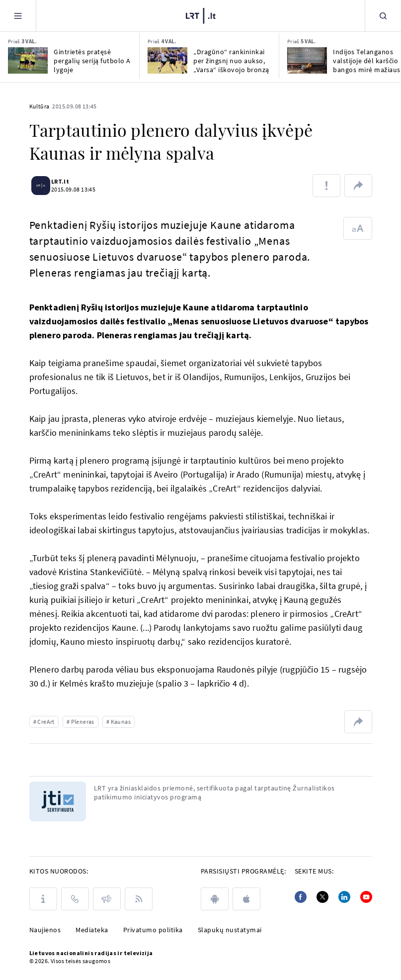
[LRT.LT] (201, 14)
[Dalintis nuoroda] (358, 186)
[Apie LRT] (43, 899)
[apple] (246, 899)
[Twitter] (322, 897)
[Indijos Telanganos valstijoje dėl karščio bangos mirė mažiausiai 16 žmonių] (307, 60)
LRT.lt (66, 181)
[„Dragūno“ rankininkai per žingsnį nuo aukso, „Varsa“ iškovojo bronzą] (167, 60)
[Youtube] (366, 897)
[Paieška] (383, 16)
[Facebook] (301, 897)
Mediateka (92, 930)
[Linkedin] (344, 897)
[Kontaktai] (75, 899)
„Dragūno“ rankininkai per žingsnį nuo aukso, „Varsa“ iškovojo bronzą (231, 61)
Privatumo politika (153, 930)
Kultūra (40, 106)
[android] (215, 899)
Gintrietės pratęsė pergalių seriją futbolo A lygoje (92, 61)
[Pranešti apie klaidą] (326, 186)
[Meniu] (18, 16)
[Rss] (139, 899)
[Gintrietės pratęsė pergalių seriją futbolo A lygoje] (28, 60)
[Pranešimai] (107, 899)
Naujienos (45, 930)
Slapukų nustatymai (230, 930)
